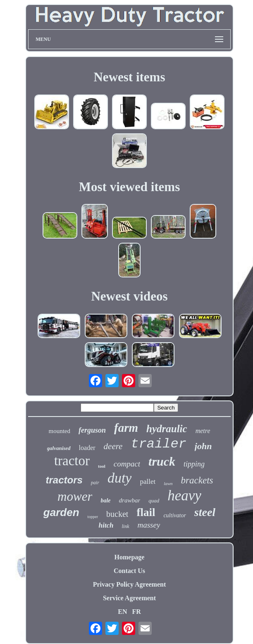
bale (105, 501)
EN (122, 612)
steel (205, 512)
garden (61, 512)
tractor (72, 461)
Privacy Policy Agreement (130, 584)
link (126, 526)
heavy (184, 496)
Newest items (129, 77)
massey (149, 525)
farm (126, 428)
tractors (64, 480)
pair (95, 483)
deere (113, 446)
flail (146, 512)
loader (87, 448)
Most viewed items (130, 187)
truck (162, 461)
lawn (168, 483)
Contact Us (129, 571)
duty (120, 478)
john (203, 446)
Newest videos (129, 296)
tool (102, 466)
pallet (148, 482)
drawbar (130, 500)
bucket (117, 514)
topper (93, 517)
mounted (60, 431)
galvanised (59, 448)
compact (127, 464)
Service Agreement (129, 598)
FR (136, 612)
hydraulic (167, 429)
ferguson (92, 430)
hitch (106, 525)
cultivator (174, 515)
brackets (197, 480)
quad (154, 501)
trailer (158, 444)
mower (75, 496)
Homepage (130, 557)
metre (203, 431)
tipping (194, 464)
